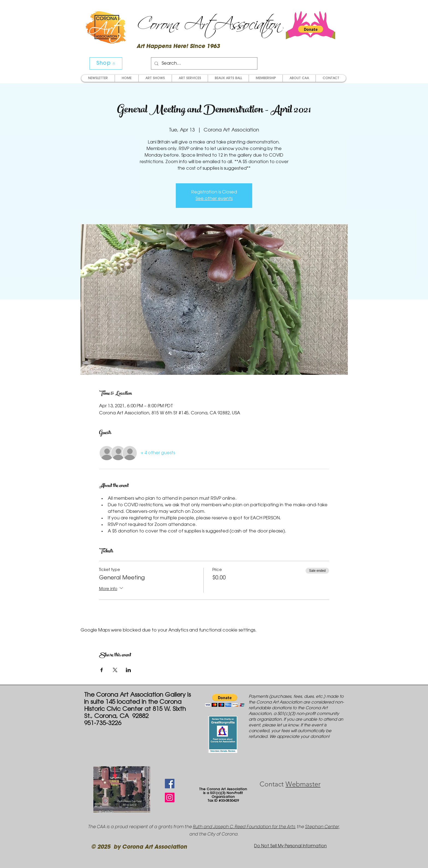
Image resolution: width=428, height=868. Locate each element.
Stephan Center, (323, 827)
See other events (214, 199)
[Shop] (106, 63)
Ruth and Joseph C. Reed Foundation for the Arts (244, 827)
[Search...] (204, 63)
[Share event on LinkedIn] (128, 670)
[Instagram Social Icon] (170, 797)
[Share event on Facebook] (102, 670)
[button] (311, 29)
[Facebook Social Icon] (170, 784)
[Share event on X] (115, 670)
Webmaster (303, 784)
